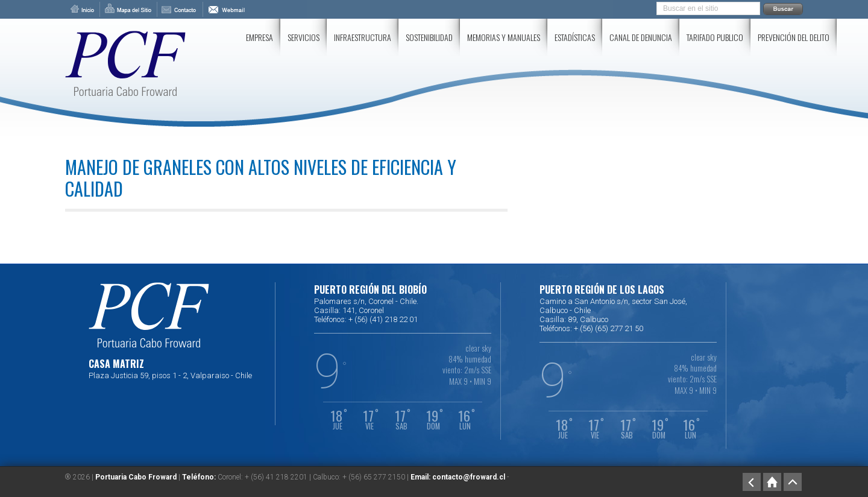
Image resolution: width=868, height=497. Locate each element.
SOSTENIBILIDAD (429, 37)
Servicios (303, 37)
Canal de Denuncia (641, 37)
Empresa (259, 37)
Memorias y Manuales (504, 37)
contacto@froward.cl (469, 477)
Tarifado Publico (715, 37)
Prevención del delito (794, 37)
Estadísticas (575, 37)
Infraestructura (363, 37)
